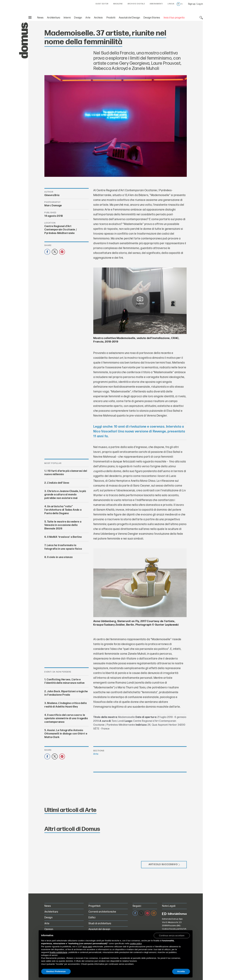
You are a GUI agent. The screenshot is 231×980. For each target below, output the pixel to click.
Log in (200, 4)
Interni (67, 18)
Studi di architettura (100, 924)
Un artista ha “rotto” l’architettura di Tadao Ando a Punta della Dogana (63, 510)
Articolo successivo (164, 864)
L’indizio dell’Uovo (58, 483)
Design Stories (152, 18)
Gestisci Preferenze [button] (56, 971)
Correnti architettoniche (102, 912)
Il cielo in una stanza (60, 557)
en (182, 4)
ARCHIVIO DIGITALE (136, 4)
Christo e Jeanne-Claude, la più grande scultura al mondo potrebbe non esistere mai (65, 495)
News (40, 18)
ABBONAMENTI (156, 4)
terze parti (87, 947)
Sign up (192, 4)
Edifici (92, 918)
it (178, 4)
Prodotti (111, 18)
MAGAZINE (118, 4)
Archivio (98, 18)
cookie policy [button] (136, 943)
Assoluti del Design (129, 18)
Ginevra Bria (52, 195)
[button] (172, 935)
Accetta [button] (181, 971)
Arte (88, 18)
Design (78, 18)
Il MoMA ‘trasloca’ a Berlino (64, 537)
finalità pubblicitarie (58, 952)
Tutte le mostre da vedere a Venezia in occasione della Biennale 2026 (63, 525)
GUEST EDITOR (102, 4)
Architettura (54, 18)
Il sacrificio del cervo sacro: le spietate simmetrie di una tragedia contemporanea (66, 719)
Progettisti (94, 906)
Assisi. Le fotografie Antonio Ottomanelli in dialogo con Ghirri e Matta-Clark (66, 734)
